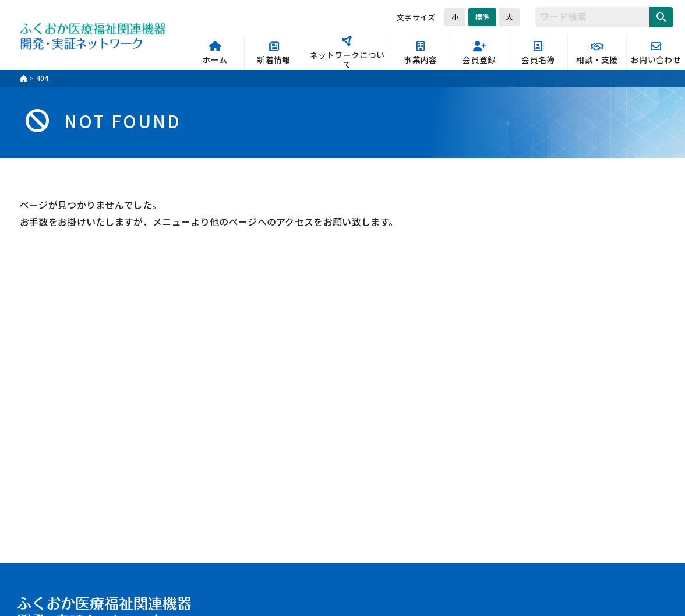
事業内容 (421, 53)
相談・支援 (597, 53)
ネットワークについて (347, 53)
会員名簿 (538, 53)
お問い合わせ (656, 53)
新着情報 (274, 53)
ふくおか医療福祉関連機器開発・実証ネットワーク (93, 35)
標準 (482, 17)
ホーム (215, 53)
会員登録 (479, 53)
